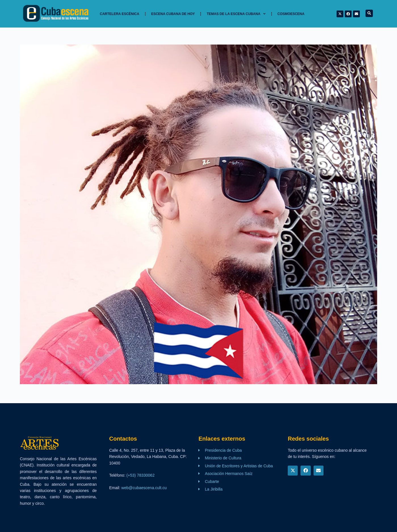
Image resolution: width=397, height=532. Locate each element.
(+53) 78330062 (140, 475)
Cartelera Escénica (120, 14)
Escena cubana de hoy (173, 14)
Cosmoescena (291, 14)
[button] (369, 13)
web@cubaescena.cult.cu (144, 488)
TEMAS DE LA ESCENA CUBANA (236, 14)
